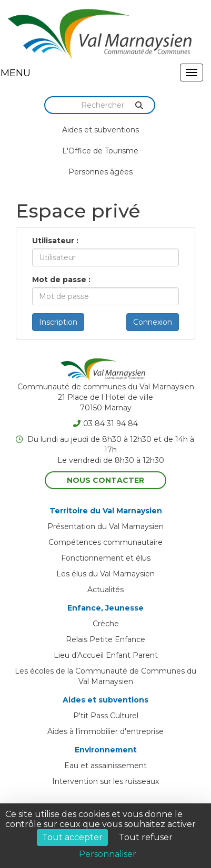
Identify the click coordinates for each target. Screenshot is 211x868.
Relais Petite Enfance (105, 639)
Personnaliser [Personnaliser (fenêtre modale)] (108, 854)
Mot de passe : (61, 280)
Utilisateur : (55, 241)
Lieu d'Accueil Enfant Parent (106, 655)
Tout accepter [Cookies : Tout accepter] (72, 837)
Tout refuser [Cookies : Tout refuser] (146, 837)
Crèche (106, 624)
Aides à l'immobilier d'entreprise (105, 731)
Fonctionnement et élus (106, 558)
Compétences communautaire (105, 542)
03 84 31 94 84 (105, 423)
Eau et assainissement (105, 766)
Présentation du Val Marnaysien (105, 526)
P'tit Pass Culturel (106, 716)
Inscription (58, 322)
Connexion (153, 322)
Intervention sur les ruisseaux (105, 781)
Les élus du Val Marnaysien (105, 574)
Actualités (105, 590)
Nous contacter (105, 480)
